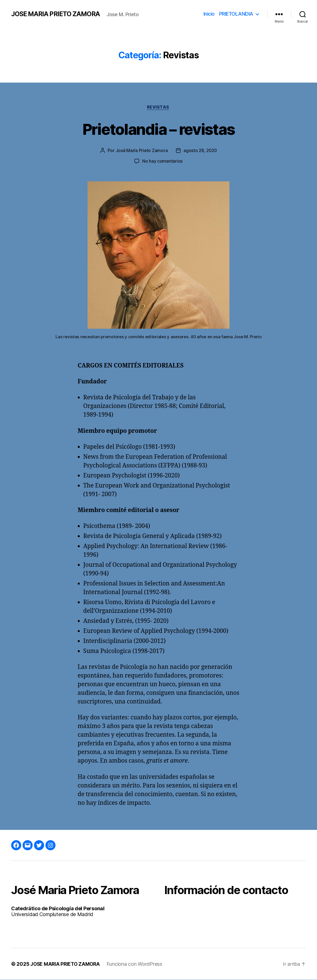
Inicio (209, 14)
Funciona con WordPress (137, 964)
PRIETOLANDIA (236, 14)
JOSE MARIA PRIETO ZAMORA (57, 14)
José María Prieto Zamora (141, 151)
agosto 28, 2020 (200, 151)
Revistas (158, 107)
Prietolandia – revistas (159, 129)
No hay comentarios (162, 162)
